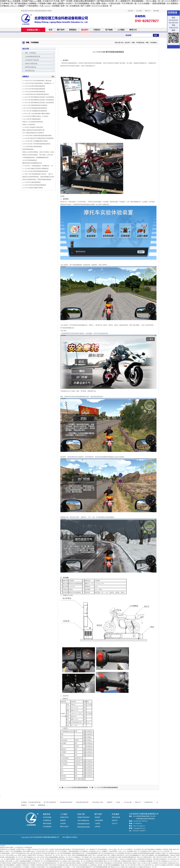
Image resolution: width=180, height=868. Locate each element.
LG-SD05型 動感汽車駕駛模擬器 (32, 147)
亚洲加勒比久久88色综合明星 (113, 863)
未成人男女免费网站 (148, 855)
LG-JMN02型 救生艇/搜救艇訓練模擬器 (34, 185)
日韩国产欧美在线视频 (19, 863)
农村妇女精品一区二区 (79, 861)
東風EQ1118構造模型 (29, 125)
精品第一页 (102, 865)
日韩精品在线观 (126, 861)
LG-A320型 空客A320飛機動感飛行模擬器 (35, 141)
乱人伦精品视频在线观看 (54, 867)
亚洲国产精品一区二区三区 (36, 859)
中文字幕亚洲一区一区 (39, 861)
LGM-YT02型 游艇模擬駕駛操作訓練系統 (35, 105)
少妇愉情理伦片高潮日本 (145, 859)
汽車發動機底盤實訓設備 (32, 56)
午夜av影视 (9, 861)
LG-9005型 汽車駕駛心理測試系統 (33, 127)
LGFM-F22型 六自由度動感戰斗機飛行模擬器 (36, 114)
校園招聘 (63, 820)
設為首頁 (131, 11)
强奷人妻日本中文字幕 (160, 857)
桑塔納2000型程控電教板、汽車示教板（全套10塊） (38, 155)
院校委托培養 (64, 817)
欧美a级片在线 (102, 855)
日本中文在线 (99, 863)
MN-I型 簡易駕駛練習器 (30, 160)
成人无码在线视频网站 (64, 853)
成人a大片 (64, 855)
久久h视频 (140, 867)
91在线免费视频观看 (92, 853)
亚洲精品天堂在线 (51, 859)
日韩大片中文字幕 (21, 859)
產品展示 (85, 30)
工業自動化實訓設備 (34, 802)
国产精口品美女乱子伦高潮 (39, 853)
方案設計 (97, 30)
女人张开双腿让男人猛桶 (114, 857)
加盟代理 (115, 820)
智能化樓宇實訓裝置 (82, 802)
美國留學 (110, 802)
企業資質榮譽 (99, 820)
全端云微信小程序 (98, 802)
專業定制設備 (116, 817)
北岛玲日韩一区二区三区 (53, 855)
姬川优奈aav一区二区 (150, 867)
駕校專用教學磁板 (28, 149)
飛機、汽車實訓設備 (138, 43)
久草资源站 (155, 863)
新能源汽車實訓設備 (31, 64)
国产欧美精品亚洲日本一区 (51, 863)
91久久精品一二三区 (69, 867)
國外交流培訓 (64, 827)
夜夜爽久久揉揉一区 (162, 853)
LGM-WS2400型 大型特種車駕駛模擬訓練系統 (36, 144)
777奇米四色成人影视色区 (83, 859)
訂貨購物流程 (47, 820)
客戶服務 (109, 30)
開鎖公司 (138, 802)
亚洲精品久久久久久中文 (169, 861)
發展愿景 (97, 817)
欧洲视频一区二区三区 (154, 861)
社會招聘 (63, 823)
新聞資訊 (73, 30)
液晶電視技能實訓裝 (66, 802)
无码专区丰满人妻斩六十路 (132, 863)
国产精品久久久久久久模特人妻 (118, 867)
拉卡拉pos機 (128, 802)
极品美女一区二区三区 (66, 857)
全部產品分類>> (34, 30)
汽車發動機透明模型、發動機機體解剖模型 (35, 158)
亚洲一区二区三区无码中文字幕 (131, 865)
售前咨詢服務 (47, 817)
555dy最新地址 (93, 865)
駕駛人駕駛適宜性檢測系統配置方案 (33, 130)
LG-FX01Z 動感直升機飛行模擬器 (33, 188)
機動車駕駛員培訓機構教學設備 (32, 163)
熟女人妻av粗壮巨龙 (72, 865)
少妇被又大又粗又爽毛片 (38, 867)
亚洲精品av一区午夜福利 (81, 857)
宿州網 (32, 805)
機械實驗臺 (42, 805)
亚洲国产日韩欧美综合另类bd (40, 865)
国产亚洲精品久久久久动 (32, 857)
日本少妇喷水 (163, 863)
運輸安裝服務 (47, 823)
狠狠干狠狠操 (11, 859)
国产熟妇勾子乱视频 (131, 853)
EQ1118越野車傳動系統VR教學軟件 (33, 133)
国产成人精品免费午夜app (107, 853)
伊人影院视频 (120, 853)
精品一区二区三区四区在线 (112, 861)
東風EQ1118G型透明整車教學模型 (33, 122)
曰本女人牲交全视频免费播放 (49, 857)
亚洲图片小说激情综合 (23, 865)
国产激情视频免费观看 (101, 867)
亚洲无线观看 (83, 865)
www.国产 (16, 861)
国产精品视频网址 (9, 865)
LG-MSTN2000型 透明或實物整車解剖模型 (35, 171)
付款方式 (115, 823)
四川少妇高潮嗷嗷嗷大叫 (133, 855)
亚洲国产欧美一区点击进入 (36, 855)
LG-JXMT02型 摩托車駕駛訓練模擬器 (34, 86)
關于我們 (61, 30)
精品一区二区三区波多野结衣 (13, 867)
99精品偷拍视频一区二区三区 (14, 857)
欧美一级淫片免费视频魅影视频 (78, 855)
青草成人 (170, 857)
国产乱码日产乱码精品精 (57, 865)
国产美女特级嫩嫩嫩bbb (113, 865)
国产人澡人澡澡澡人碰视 (98, 857)
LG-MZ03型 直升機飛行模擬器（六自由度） (36, 116)
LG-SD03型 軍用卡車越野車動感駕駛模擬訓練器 (37, 136)
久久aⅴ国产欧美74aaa (148, 865)
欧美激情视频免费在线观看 (146, 853)
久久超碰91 (26, 867)
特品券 (118, 802)
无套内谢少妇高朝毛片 (160, 859)
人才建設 (121, 30)
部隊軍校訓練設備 (30, 67)
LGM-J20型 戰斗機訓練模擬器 (31, 119)
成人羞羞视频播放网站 (162, 855)
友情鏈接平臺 (148, 802)
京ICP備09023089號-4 (70, 837)
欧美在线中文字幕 (112, 859)
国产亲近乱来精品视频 (99, 859)
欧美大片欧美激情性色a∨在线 (21, 853)
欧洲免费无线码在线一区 (54, 861)
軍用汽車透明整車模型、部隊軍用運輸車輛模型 (37, 180)
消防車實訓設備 (30, 71)
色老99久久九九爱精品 (139, 861)
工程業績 (97, 823)
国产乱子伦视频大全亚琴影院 (164, 865)
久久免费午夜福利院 (88, 863)
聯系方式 (148, 11)
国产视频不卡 (52, 853)
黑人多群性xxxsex (12, 855)
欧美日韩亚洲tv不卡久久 (34, 863)
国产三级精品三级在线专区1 (116, 855)
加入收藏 (139, 11)
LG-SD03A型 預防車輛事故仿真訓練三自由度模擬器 (38, 97)
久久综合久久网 (146, 863)
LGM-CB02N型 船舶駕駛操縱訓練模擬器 (35, 108)
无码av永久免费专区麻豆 (144, 857)
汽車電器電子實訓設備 (32, 60)
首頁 (51, 30)
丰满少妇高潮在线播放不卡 (84, 867)
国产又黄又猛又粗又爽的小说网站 (71, 863)
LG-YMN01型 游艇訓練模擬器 (32, 182)
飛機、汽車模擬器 (151, 43)
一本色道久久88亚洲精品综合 (127, 859)
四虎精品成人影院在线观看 (95, 861)
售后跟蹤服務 (47, 827)
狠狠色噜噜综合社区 (78, 853)
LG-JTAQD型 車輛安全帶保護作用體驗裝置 (35, 169)
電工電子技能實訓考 (50, 802)
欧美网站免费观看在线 (129, 857)
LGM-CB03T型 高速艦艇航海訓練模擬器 (35, 111)
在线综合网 (132, 867)
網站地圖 (156, 11)
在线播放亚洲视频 (25, 861)
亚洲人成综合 (22, 855)
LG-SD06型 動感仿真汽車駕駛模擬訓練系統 (36, 94)
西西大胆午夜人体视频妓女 (66, 859)
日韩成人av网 (67, 861)
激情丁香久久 (93, 855)
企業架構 (97, 827)
